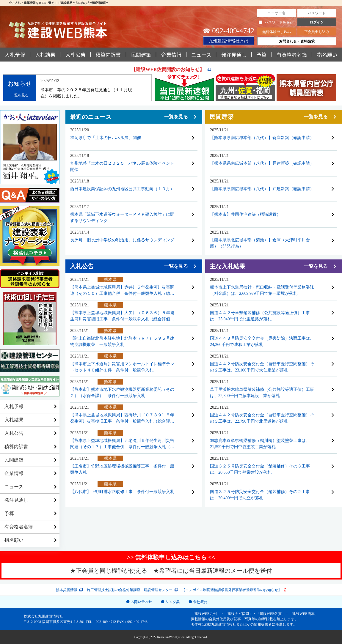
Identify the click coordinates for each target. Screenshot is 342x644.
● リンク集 (170, 602)
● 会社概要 (198, 602)
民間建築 (141, 55)
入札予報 (15, 55)
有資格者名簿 (292, 55)
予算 (261, 55)
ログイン (317, 22)
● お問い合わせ (139, 602)
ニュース (201, 55)
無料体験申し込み (277, 32)
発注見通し (234, 55)
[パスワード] (317, 13)
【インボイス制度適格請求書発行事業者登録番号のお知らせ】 (232, 590)
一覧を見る (20, 95)
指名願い (14, 540)
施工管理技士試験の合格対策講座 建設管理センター (130, 590)
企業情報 (171, 55)
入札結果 (45, 55)
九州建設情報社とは (229, 41)
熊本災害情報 (67, 590)
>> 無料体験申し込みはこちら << (171, 557)
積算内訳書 (108, 55)
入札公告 (76, 55)
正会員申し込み (317, 32)
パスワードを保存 (276, 22)
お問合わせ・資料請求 (297, 41)
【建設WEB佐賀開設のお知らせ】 (168, 69)
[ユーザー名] (277, 13)
